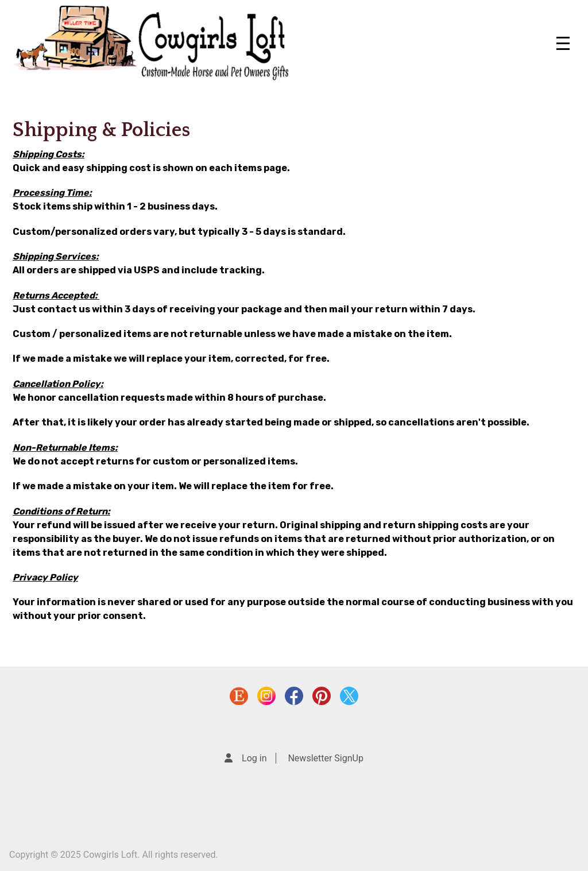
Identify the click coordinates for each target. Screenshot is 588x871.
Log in (254, 758)
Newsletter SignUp (325, 758)
